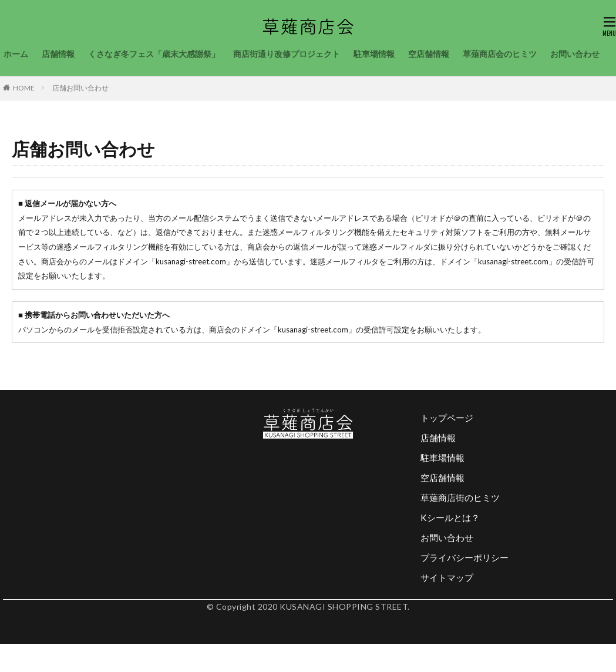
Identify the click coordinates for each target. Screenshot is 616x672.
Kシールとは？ (450, 518)
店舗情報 (58, 54)
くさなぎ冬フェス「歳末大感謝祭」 (154, 54)
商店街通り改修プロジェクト (287, 54)
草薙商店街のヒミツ (460, 498)
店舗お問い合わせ (80, 88)
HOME (24, 88)
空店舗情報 (429, 54)
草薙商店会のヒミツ (500, 54)
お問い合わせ (575, 54)
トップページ (447, 418)
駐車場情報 (374, 54)
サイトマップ (447, 577)
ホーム (16, 54)
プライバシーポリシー (464, 557)
